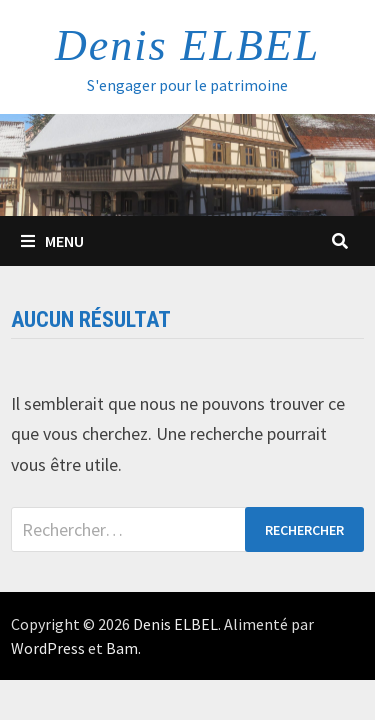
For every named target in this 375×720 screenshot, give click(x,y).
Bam (122, 648)
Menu (52, 241)
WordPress (48, 648)
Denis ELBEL (187, 45)
